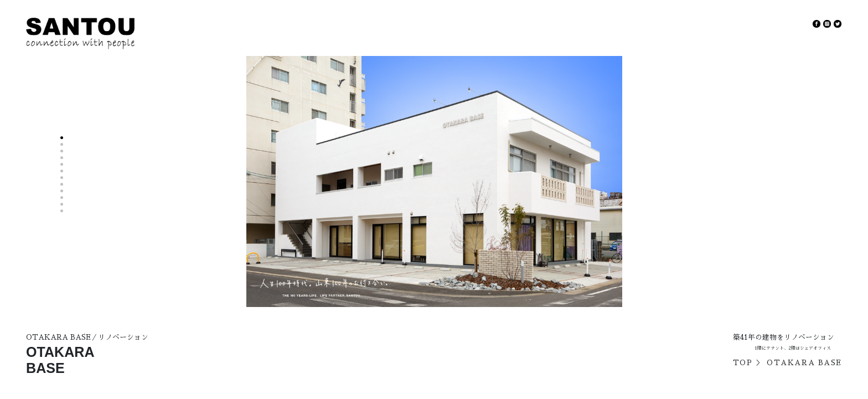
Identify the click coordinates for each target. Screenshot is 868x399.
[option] (434, 182)
